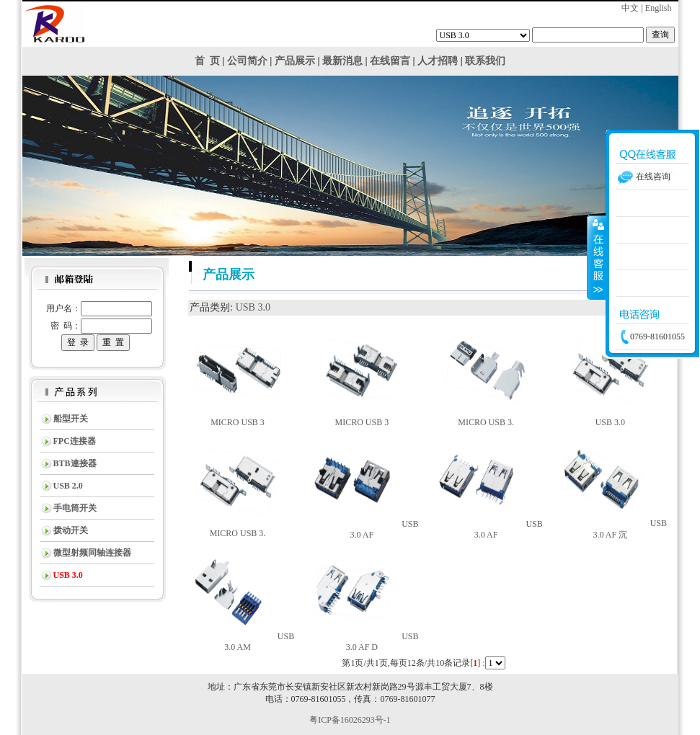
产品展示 (295, 61)
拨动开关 (71, 530)
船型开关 (71, 419)
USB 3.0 (253, 307)
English (659, 8)
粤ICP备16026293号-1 (350, 720)
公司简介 (247, 61)
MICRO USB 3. (486, 422)
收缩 (597, 257)
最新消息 (342, 61)
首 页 (207, 61)
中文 (630, 8)
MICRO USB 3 (238, 422)
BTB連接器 (75, 463)
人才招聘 (438, 61)
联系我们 (485, 61)
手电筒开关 (75, 508)
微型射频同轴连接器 (92, 553)
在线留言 (390, 61)
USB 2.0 (68, 486)
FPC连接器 (75, 441)
